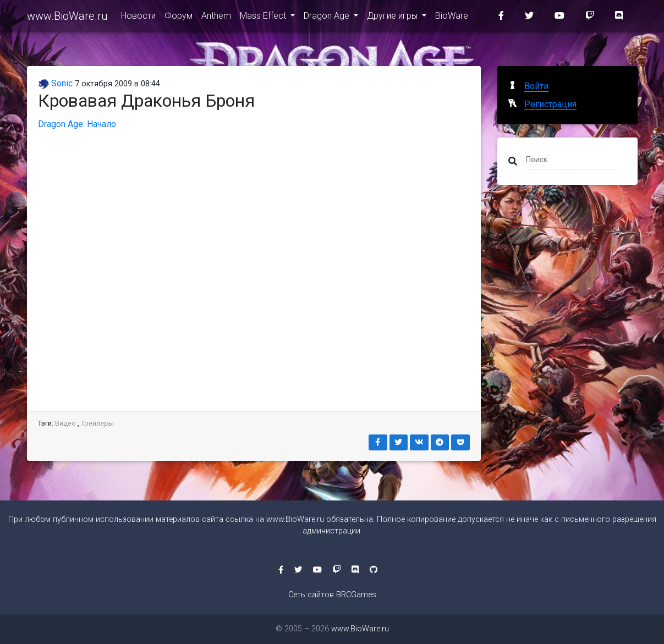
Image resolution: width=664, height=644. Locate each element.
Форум (179, 17)
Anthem (216, 17)
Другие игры (393, 17)
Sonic (55, 83)
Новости (138, 17)
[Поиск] (570, 159)
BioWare (452, 17)
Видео (65, 423)
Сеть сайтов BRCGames (332, 595)
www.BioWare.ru (67, 18)
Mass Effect (264, 17)
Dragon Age (328, 17)
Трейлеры (97, 423)
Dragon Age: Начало (77, 124)
